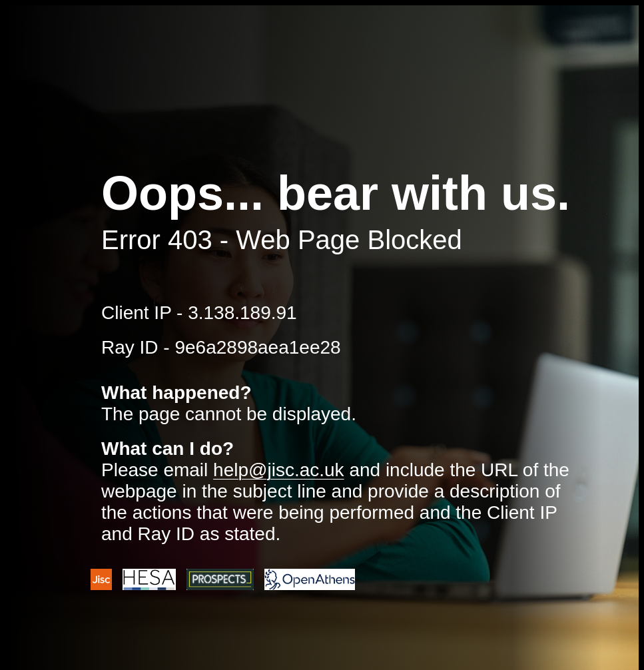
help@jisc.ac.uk (279, 470)
